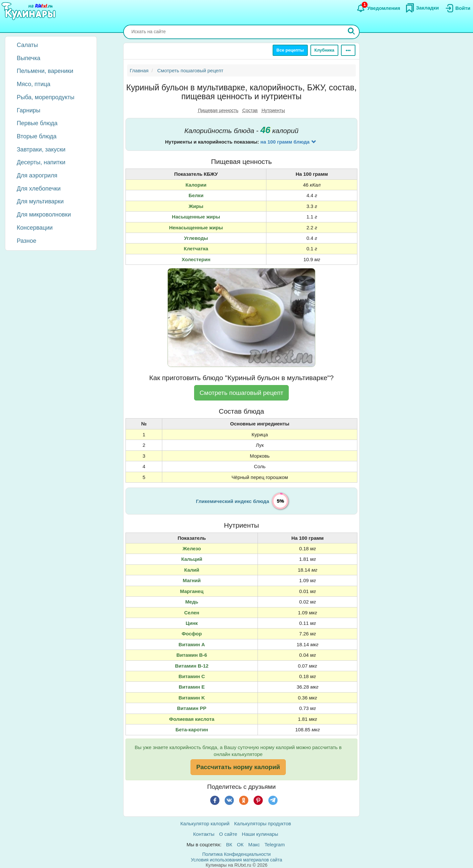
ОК (240, 845)
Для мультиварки (40, 201)
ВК (229, 845)
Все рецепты (290, 50)
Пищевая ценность (218, 110)
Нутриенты (273, 110)
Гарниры (29, 110)
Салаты (27, 45)
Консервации (35, 228)
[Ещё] (348, 50)
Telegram (275, 845)
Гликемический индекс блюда (233, 501)
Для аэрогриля (37, 175)
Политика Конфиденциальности (236, 854)
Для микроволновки (44, 215)
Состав (250, 110)
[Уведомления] (378, 8)
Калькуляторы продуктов (263, 823)
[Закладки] (422, 8)
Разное (26, 241)
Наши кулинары (260, 834)
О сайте (228, 834)
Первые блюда (37, 123)
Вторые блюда (37, 136)
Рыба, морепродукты (45, 97)
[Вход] (457, 8)
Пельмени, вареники (45, 71)
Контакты (204, 834)
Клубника (324, 50)
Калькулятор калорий (205, 823)
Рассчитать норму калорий (238, 767)
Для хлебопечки (39, 189)
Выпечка (29, 58)
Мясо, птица (34, 84)
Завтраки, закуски (41, 149)
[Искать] (351, 32)
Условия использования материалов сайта (236, 860)
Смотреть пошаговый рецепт (242, 393)
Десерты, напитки (41, 162)
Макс (254, 845)
